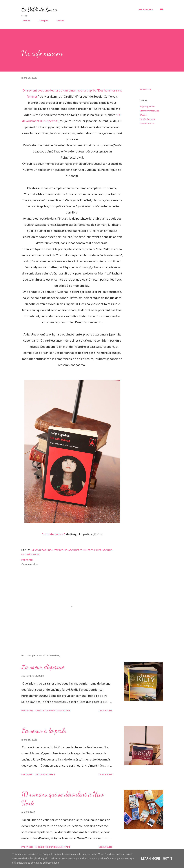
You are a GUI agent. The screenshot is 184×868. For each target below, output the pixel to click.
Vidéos (59, 21)
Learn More (150, 859)
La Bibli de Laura (39, 9)
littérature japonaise (149, 111)
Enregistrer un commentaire (53, 711)
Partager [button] (145, 89)
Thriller (143, 115)
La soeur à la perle (44, 730)
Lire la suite (106, 711)
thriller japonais (147, 119)
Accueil (24, 21)
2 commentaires (45, 774)
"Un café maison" (54, 534)
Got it (168, 859)
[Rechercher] (146, 9)
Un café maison (147, 123)
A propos (42, 21)
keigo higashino (147, 106)
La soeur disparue (43, 667)
